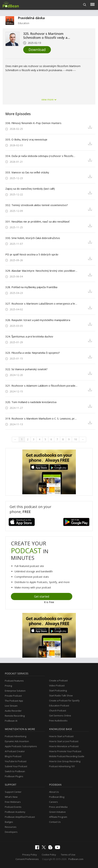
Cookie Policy (49, 855)
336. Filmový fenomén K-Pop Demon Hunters (33, 123)
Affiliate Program (58, 817)
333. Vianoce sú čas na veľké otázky (27, 172)
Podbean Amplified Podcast (20, 817)
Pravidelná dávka (31, 18)
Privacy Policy (30, 855)
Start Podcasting (58, 691)
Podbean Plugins (14, 776)
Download (37, 50)
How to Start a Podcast (61, 736)
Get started (42, 596)
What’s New (11, 797)
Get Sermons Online (60, 716)
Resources (11, 827)
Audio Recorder (13, 711)
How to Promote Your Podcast (65, 751)
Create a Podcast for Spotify (64, 701)
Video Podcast (57, 685)
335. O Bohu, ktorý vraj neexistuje (26, 139)
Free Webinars (13, 802)
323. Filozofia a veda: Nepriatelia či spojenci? (33, 353)
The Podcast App (14, 701)
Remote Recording (15, 716)
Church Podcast (58, 711)
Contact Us (55, 822)
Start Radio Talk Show (61, 696)
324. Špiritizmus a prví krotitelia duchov (29, 336)
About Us (54, 792)
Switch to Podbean (15, 771)
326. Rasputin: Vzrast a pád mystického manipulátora (38, 320)
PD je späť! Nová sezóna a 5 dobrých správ (32, 254)
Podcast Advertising (16, 736)
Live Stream (11, 706)
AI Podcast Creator (15, 751)
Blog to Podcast (13, 756)
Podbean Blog (57, 797)
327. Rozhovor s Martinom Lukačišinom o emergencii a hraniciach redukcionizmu (41, 304)
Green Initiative (57, 812)
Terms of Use (68, 855)
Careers (53, 802)
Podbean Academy (15, 812)
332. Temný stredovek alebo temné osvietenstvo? (37, 205)
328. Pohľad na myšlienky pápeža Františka (31, 287)
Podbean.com (76, 859)
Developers (11, 832)
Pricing (8, 686)
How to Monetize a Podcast (64, 746)
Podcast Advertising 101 (62, 766)
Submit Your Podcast (16, 766)
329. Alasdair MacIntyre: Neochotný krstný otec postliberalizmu (41, 271)
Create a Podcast (58, 680)
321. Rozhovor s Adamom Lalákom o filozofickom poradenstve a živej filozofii (41, 386)
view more (49, 99)
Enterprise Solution (15, 691)
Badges (9, 822)
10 (76, 439)
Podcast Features (14, 681)
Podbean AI (11, 721)
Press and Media (58, 807)
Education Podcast (59, 706)
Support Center (13, 792)
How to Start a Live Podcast (64, 741)
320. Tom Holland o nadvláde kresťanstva (31, 402)
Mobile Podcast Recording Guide (67, 756)
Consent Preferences (27, 859)
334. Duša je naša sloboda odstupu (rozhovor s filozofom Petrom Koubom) (41, 156)
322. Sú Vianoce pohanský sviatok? (26, 369)
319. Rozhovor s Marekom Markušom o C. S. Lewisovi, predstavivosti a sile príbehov (41, 418)
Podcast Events (13, 807)
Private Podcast (13, 696)
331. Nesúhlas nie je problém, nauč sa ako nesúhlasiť (37, 221)
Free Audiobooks (58, 721)
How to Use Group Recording (65, 761)
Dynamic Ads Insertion (17, 741)
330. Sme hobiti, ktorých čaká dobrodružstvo (33, 238)
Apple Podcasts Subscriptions (21, 746)
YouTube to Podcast (16, 761)
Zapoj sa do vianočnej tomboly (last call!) (30, 189)
